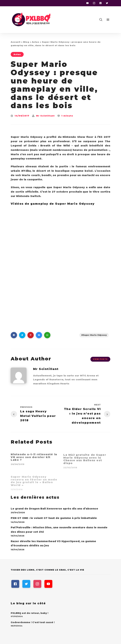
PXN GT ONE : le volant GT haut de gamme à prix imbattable (54, 518)
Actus (36, 42)
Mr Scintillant (45, 116)
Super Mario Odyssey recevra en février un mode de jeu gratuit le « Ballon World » (34, 482)
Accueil (16, 42)
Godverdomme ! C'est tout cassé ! (33, 622)
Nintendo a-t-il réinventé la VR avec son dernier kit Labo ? (34, 458)
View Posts (100, 359)
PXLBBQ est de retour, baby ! (30, 613)
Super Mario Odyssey (95, 335)
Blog (26, 42)
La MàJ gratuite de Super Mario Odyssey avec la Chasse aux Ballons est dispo (85, 460)
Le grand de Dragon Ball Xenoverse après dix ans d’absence (54, 509)
